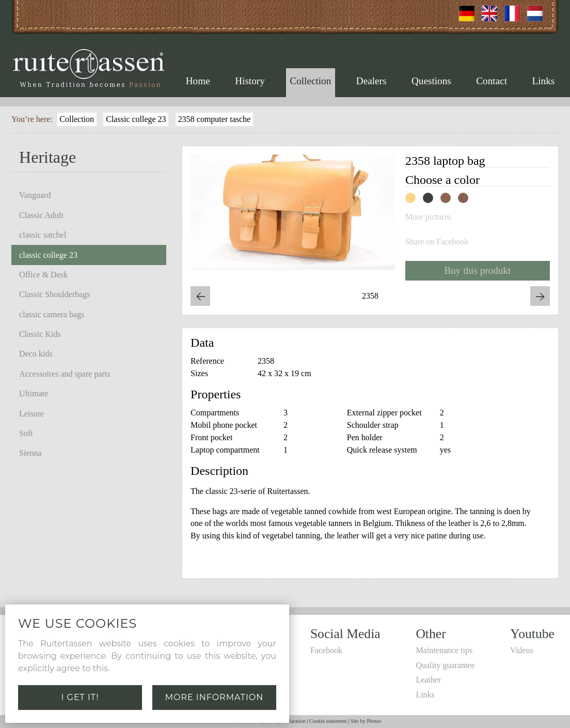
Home (198, 81)
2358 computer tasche (214, 119)
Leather (428, 680)
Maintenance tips (444, 650)
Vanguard (35, 195)
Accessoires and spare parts (65, 374)
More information (215, 697)
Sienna (30, 453)
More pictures (428, 217)
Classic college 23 (136, 119)
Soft (26, 433)
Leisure (31, 414)
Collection (310, 81)
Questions (431, 81)
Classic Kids (40, 334)
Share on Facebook (437, 242)
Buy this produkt (477, 270)
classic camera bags (52, 314)
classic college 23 (48, 255)
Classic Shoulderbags (54, 294)
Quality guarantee (445, 665)
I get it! (80, 697)
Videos (521, 650)
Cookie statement (328, 721)
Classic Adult (41, 215)
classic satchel (43, 235)
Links (544, 81)
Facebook (326, 650)
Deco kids (36, 354)
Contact (492, 81)
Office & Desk (43, 275)
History (250, 81)
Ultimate (34, 393)
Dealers (371, 81)
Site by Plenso (366, 721)
